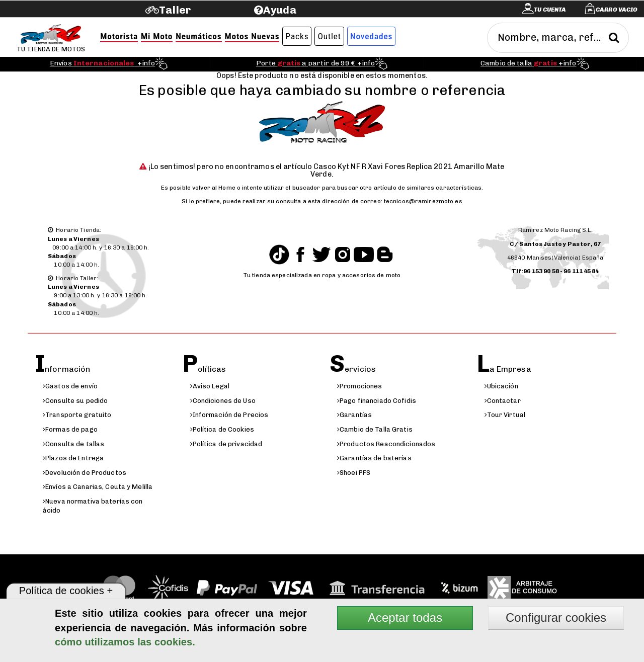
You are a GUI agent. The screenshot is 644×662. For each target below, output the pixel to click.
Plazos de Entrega (73, 458)
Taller (175, 10)
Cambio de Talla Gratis (375, 429)
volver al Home (214, 188)
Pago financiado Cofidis (377, 401)
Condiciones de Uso (223, 401)
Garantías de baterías (374, 458)
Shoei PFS (354, 473)
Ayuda (280, 10)
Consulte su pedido (75, 401)
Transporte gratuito (77, 415)
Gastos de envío (70, 386)
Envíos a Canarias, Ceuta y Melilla (98, 487)
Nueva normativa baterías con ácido (93, 506)
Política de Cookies (222, 429)
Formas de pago (70, 429)
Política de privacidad (226, 444)
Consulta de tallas (73, 444)
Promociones (359, 386)
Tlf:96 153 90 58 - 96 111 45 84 (555, 271)
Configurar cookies (556, 617)
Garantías (354, 415)
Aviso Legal (210, 386)
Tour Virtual (505, 415)
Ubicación (501, 386)
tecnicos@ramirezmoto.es (423, 201)
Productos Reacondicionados (386, 444)
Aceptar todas (405, 617)
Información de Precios (229, 415)
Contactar (503, 401)
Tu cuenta (550, 10)
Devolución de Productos (85, 473)
